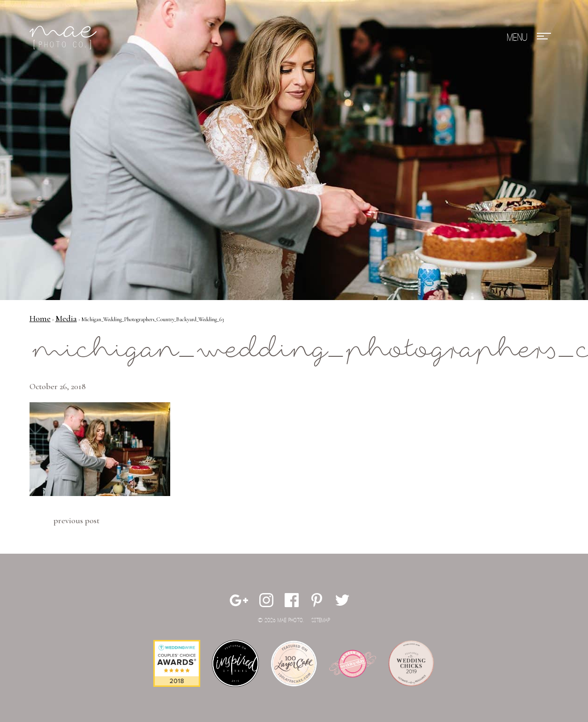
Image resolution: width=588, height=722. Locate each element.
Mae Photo (65, 38)
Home (40, 318)
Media (66, 318)
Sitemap (321, 620)
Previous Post (76, 520)
